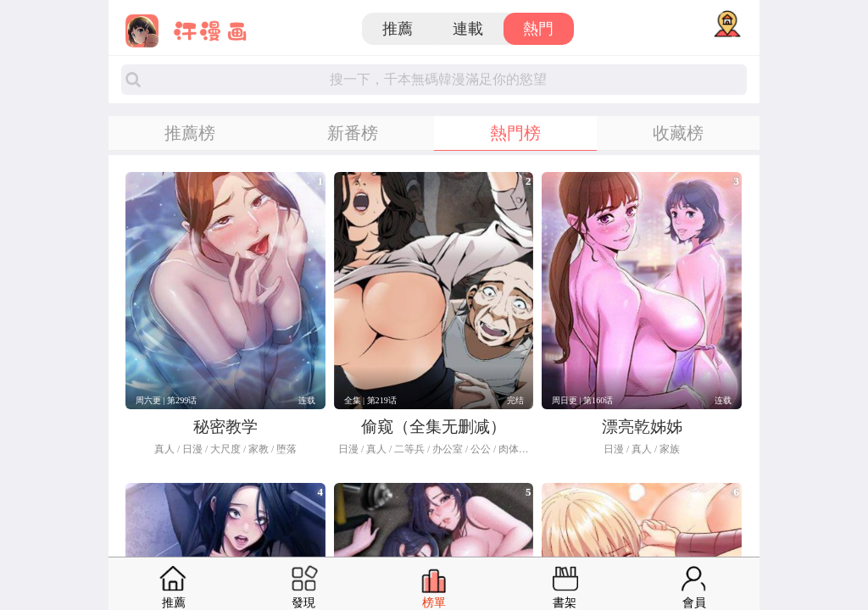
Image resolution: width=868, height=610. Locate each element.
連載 (468, 29)
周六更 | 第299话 (166, 400)
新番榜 (353, 133)
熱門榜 (515, 133)
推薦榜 (190, 133)
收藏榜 (678, 133)
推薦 (398, 29)
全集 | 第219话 (370, 400)
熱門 (538, 29)
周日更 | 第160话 (582, 400)
